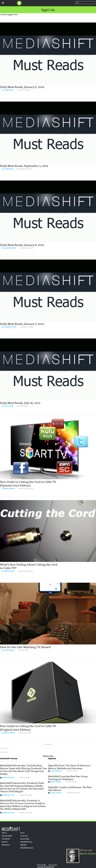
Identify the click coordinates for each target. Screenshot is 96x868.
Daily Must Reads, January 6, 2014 (22, 87)
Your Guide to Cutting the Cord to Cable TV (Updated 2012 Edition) (28, 483)
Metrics (4, 833)
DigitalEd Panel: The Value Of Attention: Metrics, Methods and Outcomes (69, 767)
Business (5, 842)
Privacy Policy (42, 865)
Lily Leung (9, 406)
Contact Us (24, 836)
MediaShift (11, 829)
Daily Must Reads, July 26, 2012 (20, 403)
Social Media (6, 839)
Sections (3, 3)
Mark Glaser (9, 488)
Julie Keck (9, 90)
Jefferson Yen (8, 777)
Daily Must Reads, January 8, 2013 (22, 245)
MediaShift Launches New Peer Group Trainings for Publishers (68, 778)
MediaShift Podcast (27, 848)
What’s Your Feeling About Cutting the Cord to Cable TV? (29, 566)
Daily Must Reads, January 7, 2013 (22, 324)
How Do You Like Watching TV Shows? (25, 647)
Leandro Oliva (10, 248)
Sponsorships (25, 839)
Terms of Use (53, 865)
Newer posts (48, 756)
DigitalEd (23, 845)
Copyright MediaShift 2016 (46, 867)
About (22, 833)
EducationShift (7, 836)
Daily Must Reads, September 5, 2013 (24, 166)
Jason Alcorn (56, 771)
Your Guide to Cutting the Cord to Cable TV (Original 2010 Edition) (28, 728)
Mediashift (19, 3)
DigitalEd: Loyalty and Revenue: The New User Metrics (70, 788)
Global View (6, 845)
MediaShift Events (26, 842)
